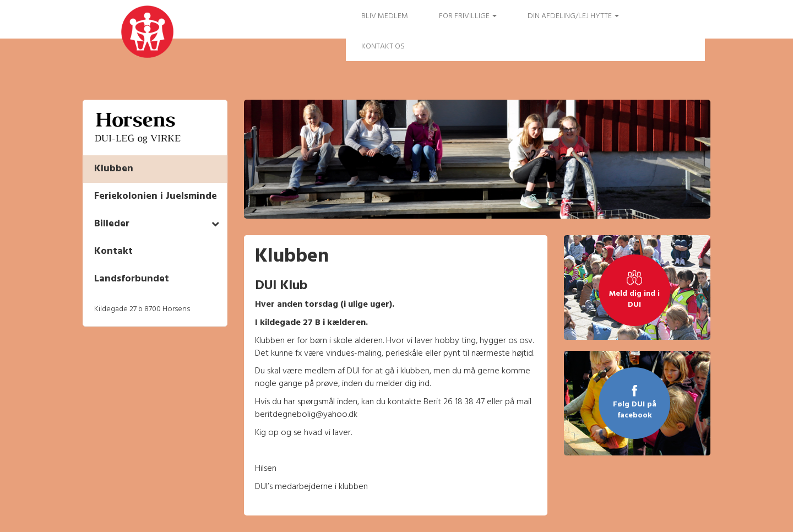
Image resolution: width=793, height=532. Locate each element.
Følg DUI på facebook (635, 410)
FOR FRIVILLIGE (468, 16)
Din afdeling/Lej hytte (573, 16)
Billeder (112, 224)
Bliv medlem (385, 16)
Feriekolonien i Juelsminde (156, 196)
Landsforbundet (132, 279)
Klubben (114, 169)
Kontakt (113, 251)
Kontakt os (383, 47)
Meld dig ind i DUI (634, 300)
